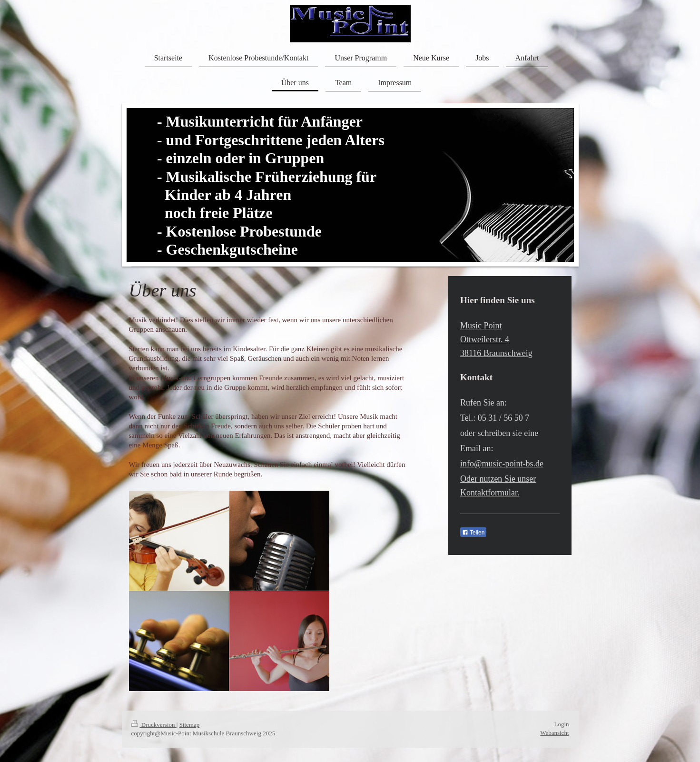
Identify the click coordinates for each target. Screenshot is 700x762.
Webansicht (554, 733)
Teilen (473, 533)
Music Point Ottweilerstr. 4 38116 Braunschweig (496, 339)
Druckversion (154, 725)
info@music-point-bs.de (502, 464)
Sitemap (190, 725)
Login (561, 724)
